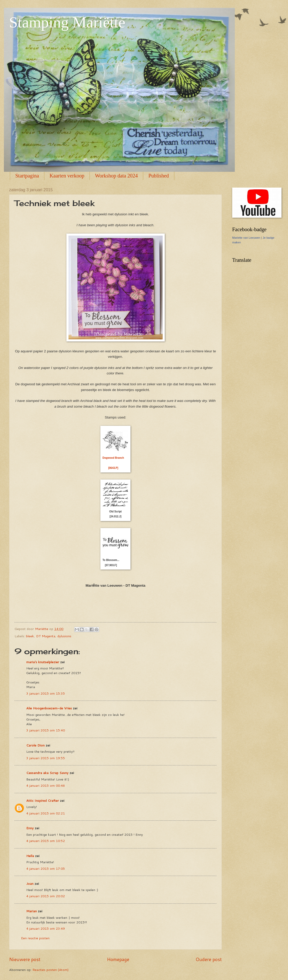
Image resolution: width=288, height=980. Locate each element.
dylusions (64, 636)
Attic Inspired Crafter (43, 800)
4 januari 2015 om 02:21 (46, 813)
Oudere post (209, 959)
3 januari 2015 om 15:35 (46, 693)
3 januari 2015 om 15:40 (46, 730)
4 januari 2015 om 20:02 (46, 896)
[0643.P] (113, 468)
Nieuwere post (25, 959)
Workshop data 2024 (116, 176)
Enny (30, 828)
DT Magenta (46, 636)
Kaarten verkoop (67, 176)
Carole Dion (35, 745)
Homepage (118, 959)
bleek (30, 636)
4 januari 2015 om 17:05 (46, 868)
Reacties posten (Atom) (50, 970)
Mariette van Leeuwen (246, 238)
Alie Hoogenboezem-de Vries (49, 708)
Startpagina (27, 176)
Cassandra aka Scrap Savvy (47, 773)
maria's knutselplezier (43, 662)
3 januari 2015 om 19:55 (46, 758)
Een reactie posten (35, 938)
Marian (32, 911)
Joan (30, 883)
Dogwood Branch (113, 458)
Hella (30, 856)
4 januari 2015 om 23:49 (46, 928)
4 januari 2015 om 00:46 (46, 785)
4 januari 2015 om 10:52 (46, 841)
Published (159, 176)
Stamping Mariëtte (67, 22)
